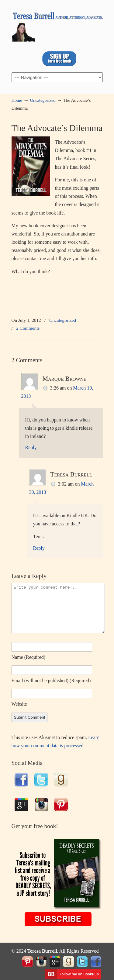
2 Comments (28, 328)
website (19, 704)
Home (17, 100)
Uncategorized (43, 100)
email (51, 681)
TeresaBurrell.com (57, 25)
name (29, 657)
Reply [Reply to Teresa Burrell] (39, 548)
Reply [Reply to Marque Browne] (31, 447)
